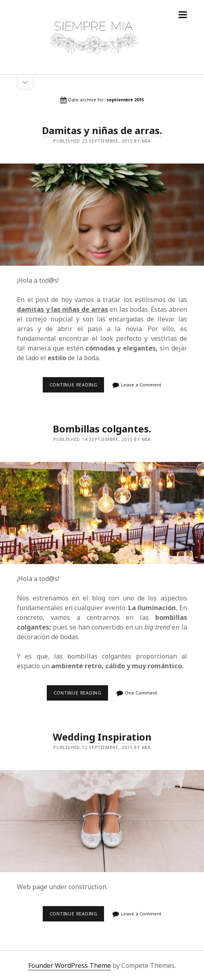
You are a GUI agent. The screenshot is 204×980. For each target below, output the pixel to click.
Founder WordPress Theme (70, 965)
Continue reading (76, 387)
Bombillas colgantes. (102, 429)
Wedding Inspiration (102, 737)
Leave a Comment (141, 385)
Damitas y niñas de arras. (102, 130)
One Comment (141, 693)
